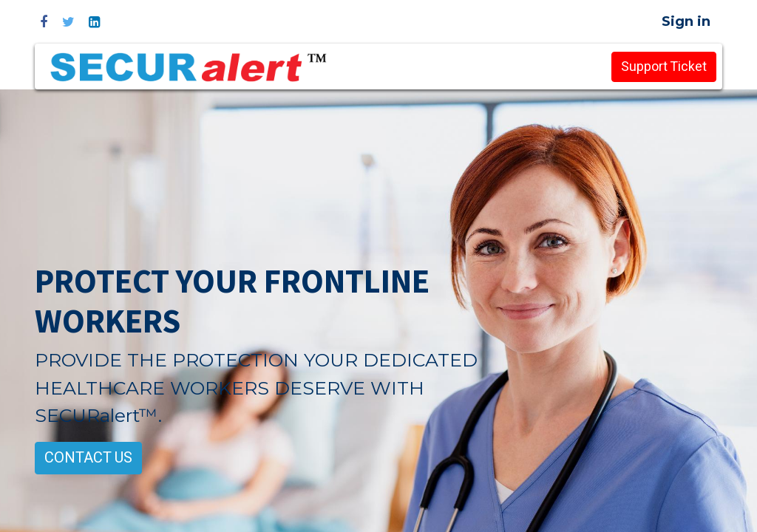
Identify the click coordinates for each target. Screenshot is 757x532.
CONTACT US (88, 458)
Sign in (686, 21)
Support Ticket (664, 67)
